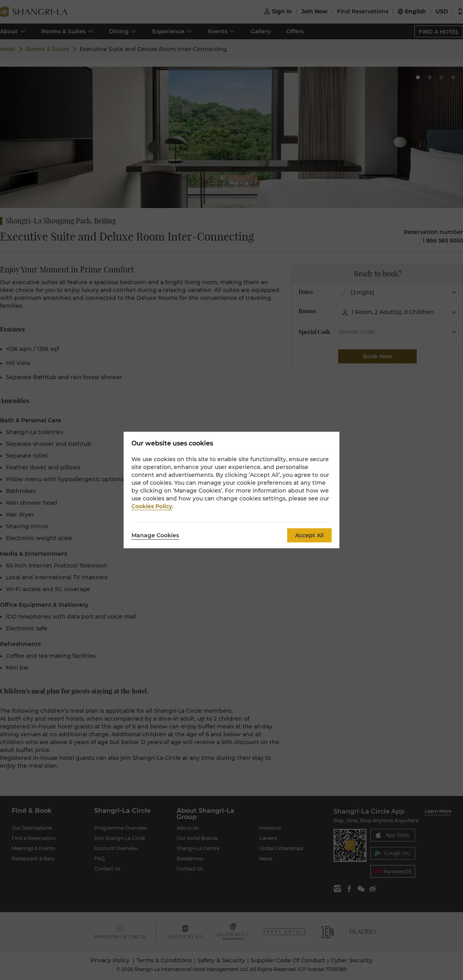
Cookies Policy (152, 506)
